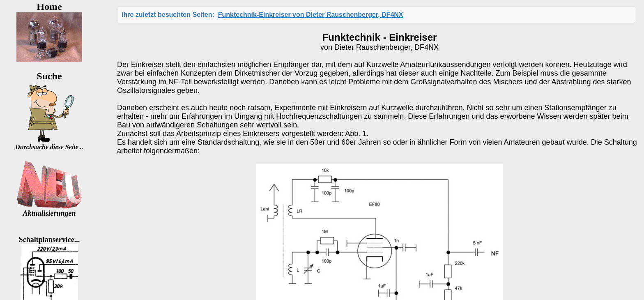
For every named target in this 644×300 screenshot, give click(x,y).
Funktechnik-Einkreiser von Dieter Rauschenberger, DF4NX (311, 15)
